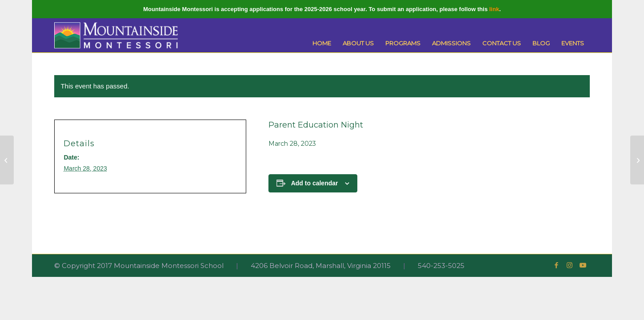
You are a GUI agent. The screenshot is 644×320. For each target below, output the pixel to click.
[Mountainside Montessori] (116, 35)
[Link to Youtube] (583, 265)
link (494, 9)
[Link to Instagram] (570, 265)
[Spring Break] (7, 160)
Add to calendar (315, 183)
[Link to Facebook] (556, 265)
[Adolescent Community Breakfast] (637, 160)
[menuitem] (322, 43)
